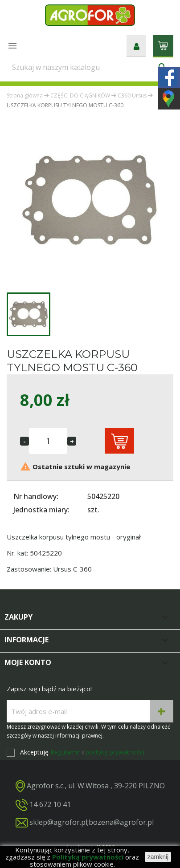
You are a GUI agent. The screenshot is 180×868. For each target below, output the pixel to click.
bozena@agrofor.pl (121, 822)
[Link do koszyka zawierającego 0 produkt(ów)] (163, 45)
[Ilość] (48, 441)
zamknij (158, 857)
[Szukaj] (90, 67)
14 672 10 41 (50, 804)
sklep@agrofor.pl (58, 822)
